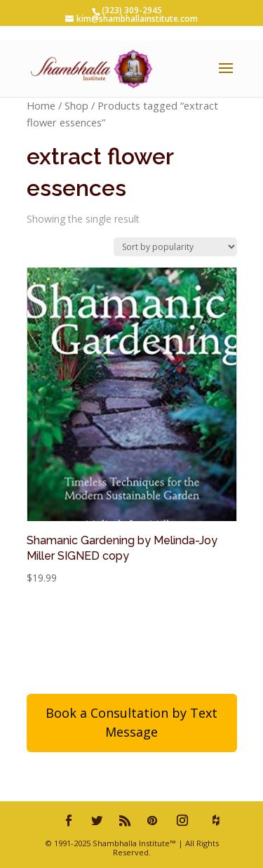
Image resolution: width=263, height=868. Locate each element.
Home (41, 105)
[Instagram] (182, 820)
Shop (76, 105)
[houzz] (216, 820)
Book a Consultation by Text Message (131, 722)
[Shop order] (175, 247)
